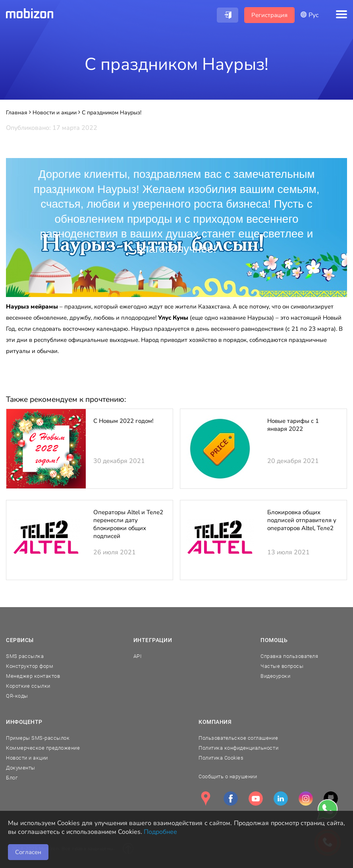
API (138, 656)
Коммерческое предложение (43, 748)
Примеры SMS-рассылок (38, 738)
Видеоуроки (275, 676)
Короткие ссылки (28, 686)
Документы (21, 768)
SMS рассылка (25, 656)
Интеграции (153, 640)
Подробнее (160, 832)
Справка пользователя (289, 656)
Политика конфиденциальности (238, 748)
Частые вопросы (282, 666)
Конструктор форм (30, 666)
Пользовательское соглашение (238, 738)
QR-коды (17, 696)
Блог (12, 778)
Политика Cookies (221, 758)
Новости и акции (27, 758)
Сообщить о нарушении (228, 776)
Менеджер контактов (33, 676)
